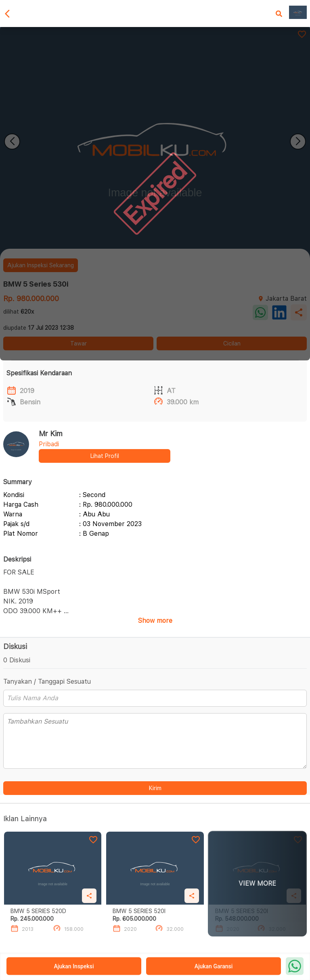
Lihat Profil (105, 456)
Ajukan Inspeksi (74, 966)
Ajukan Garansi (214, 966)
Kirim (155, 788)
